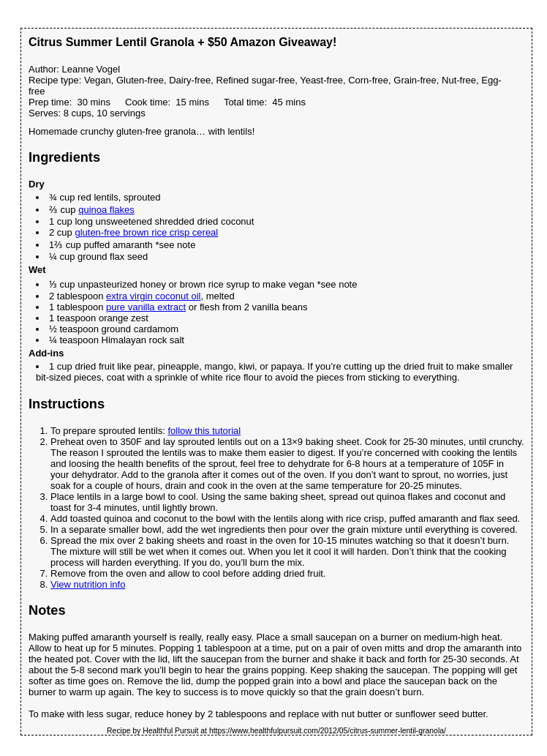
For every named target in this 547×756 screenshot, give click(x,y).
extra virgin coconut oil (153, 296)
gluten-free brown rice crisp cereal (146, 232)
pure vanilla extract (146, 307)
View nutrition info (88, 584)
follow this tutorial (204, 431)
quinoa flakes (106, 210)
